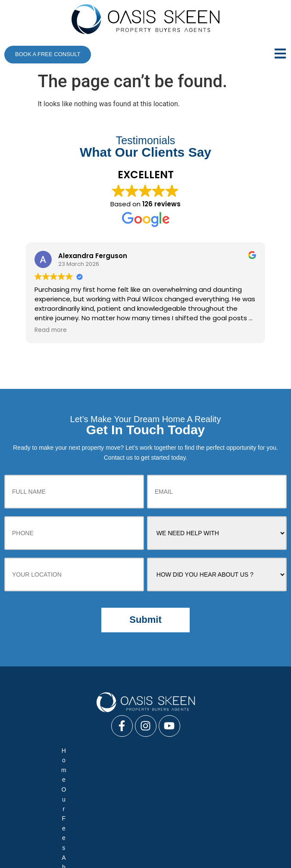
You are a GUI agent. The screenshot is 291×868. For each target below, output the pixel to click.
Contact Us (187, 788)
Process (149, 788)
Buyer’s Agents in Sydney (174, 856)
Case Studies (152, 767)
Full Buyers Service (37, 823)
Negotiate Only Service (107, 823)
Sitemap (226, 788)
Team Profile (199, 767)
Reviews (174, 777)
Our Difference (44, 777)
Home (37, 767)
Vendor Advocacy (253, 823)
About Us (109, 767)
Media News (246, 767)
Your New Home (128, 777)
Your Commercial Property (89, 788)
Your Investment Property (232, 777)
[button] (262, 54)
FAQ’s (85, 777)
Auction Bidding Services (184, 823)
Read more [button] (51, 330)
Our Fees (70, 767)
